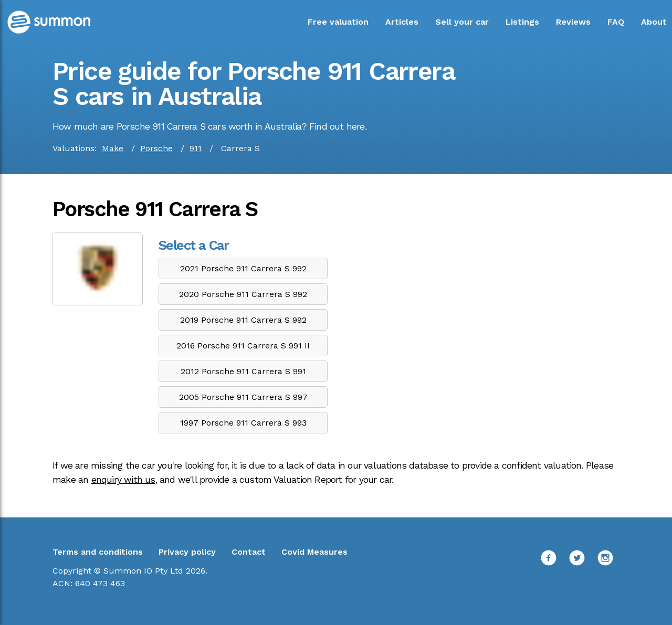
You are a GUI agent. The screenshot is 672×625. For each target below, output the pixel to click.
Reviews (573, 22)
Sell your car (462, 22)
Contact (249, 552)
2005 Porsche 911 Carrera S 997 (243, 397)
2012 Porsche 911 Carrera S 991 (243, 371)
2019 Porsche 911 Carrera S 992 (243, 320)
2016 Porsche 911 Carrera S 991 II (243, 346)
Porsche (156, 148)
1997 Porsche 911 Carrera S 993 (243, 423)
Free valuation (338, 22)
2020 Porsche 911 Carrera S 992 (243, 294)
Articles (402, 22)
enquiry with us (123, 480)
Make (113, 148)
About (654, 22)
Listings (522, 22)
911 (196, 148)
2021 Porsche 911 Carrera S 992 (243, 268)
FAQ (616, 22)
